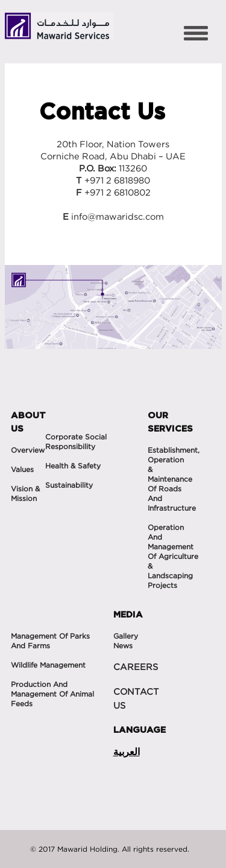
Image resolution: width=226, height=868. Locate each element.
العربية (127, 752)
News (123, 646)
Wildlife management (48, 665)
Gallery (126, 636)
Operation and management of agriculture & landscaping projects (173, 556)
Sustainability (69, 485)
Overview (28, 450)
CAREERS (136, 667)
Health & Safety (73, 466)
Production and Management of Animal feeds (52, 694)
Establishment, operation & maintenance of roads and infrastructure (174, 479)
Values (22, 469)
